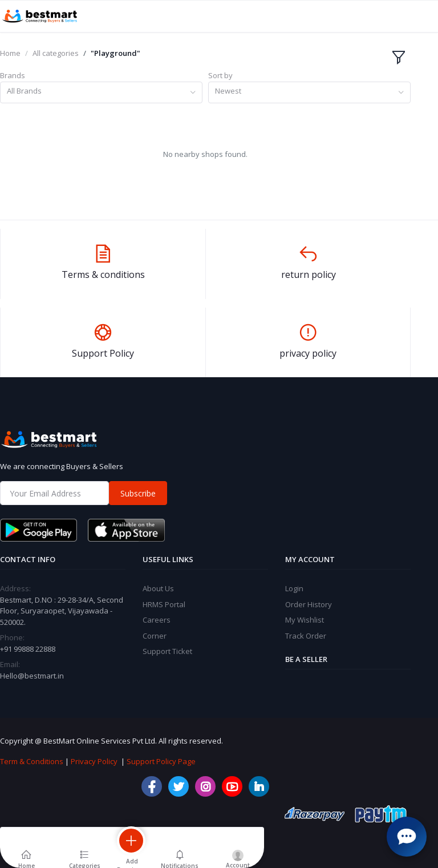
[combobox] (101, 93)
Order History (309, 604)
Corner (155, 636)
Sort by (220, 75)
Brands (13, 75)
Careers (157, 620)
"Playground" (115, 53)
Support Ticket (167, 651)
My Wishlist (305, 620)
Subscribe (138, 493)
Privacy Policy (94, 761)
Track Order (306, 636)
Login (294, 588)
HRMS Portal (164, 604)
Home (10, 53)
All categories (56, 53)
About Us (158, 588)
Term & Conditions (32, 761)
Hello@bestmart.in (32, 676)
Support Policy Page (161, 761)
